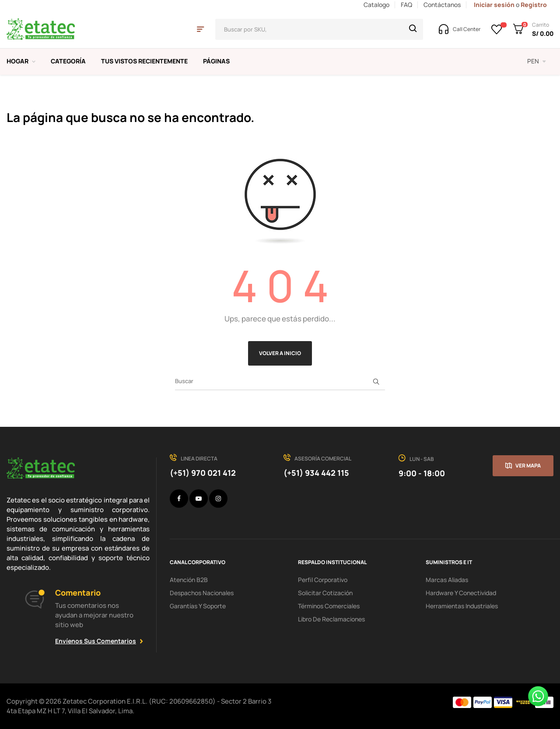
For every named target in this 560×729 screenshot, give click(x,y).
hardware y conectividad (461, 593)
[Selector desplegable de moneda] (537, 61)
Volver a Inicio (280, 353)
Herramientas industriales (462, 606)
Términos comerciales (329, 606)
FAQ (406, 5)
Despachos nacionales (202, 593)
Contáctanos (442, 5)
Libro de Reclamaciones (331, 619)
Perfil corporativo (323, 580)
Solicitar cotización (325, 593)
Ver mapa (528, 466)
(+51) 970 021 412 (203, 473)
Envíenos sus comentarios (96, 641)
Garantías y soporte (198, 606)
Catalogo (376, 5)
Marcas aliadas (447, 580)
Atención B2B (189, 580)
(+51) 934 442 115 (316, 473)
